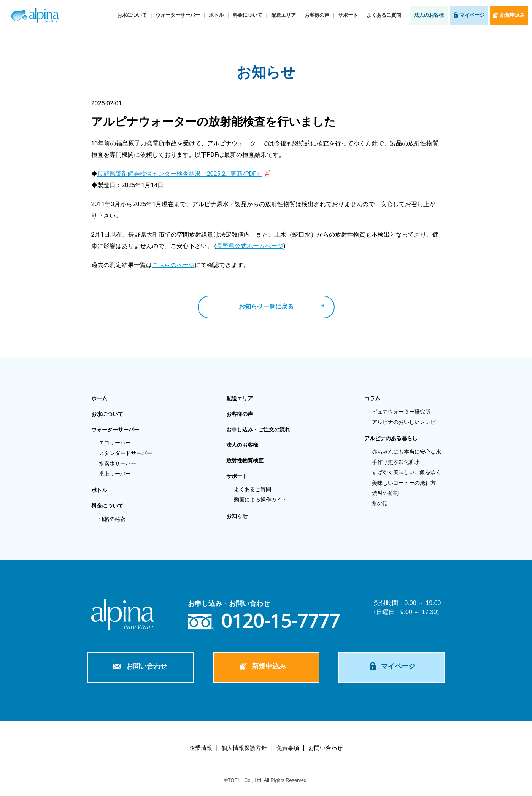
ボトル (216, 15)
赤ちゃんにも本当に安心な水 (407, 452)
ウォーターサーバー (178, 15)
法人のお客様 (429, 15)
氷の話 (380, 503)
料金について (248, 15)
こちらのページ (173, 265)
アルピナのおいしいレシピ (404, 422)
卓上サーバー (115, 474)
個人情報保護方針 (244, 748)
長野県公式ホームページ (250, 246)
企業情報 (201, 748)
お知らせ (237, 516)
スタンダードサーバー (125, 453)
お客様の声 (317, 15)
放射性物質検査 (245, 460)
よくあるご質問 (384, 15)
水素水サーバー (118, 463)
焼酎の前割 (385, 493)
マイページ (472, 15)
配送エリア (283, 15)
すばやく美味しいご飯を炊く (407, 472)
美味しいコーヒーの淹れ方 (404, 483)
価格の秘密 (112, 519)
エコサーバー (115, 443)
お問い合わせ (147, 666)
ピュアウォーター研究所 (401, 412)
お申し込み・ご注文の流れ (258, 430)
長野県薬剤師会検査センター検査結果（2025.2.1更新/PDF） (180, 174)
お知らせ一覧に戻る (266, 306)
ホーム (99, 398)
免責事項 (288, 748)
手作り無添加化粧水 (396, 462)
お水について (132, 15)
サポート (348, 15)
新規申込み (512, 15)
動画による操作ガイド (260, 500)
